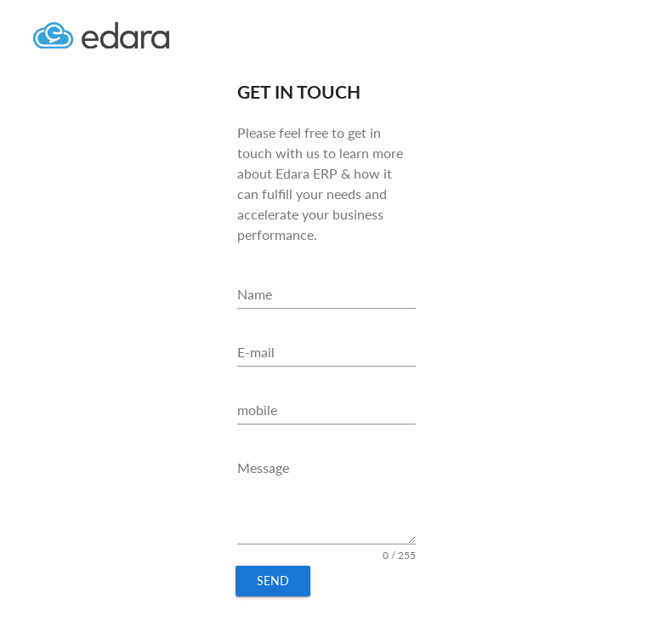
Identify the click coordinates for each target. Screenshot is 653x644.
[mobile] (326, 410)
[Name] (326, 294)
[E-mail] (326, 352)
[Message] (326, 499)
